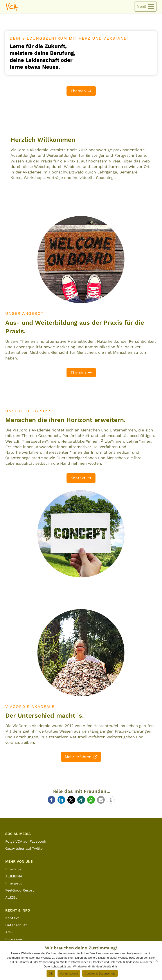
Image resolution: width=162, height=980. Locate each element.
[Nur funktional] (157, 961)
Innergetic (14, 883)
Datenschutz (16, 925)
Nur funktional (69, 974)
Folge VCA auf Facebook (26, 841)
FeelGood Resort (20, 890)
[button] (51, 800)
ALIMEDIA (14, 876)
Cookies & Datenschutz (100, 974)
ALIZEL (11, 897)
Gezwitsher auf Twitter (25, 848)
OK (51, 974)
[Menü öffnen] (146, 7)
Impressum (15, 939)
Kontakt (12, 918)
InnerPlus (13, 869)
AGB (9, 932)
